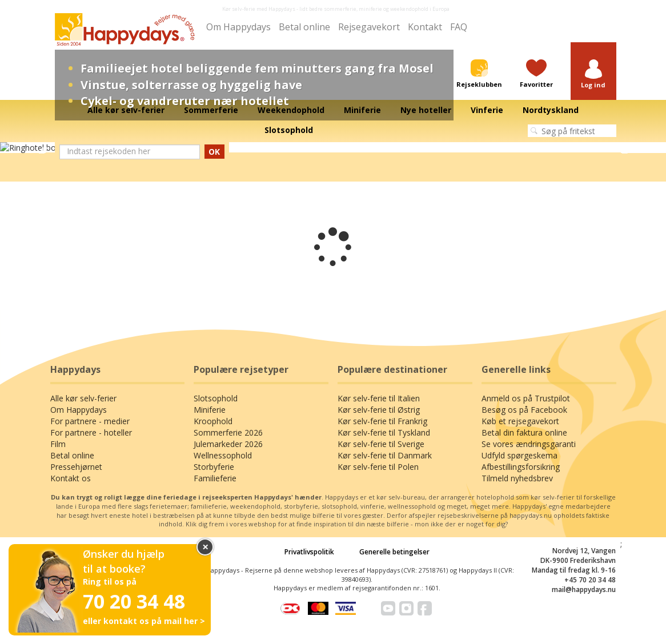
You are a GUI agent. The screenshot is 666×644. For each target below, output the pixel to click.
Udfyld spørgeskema (519, 455)
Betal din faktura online (524, 432)
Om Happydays (238, 27)
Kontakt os (71, 478)
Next (625, 148)
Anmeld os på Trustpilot (526, 398)
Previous (41, 148)
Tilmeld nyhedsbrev (517, 478)
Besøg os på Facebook (524, 410)
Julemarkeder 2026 (228, 444)
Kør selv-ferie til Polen (378, 467)
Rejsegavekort (369, 27)
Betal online (304, 27)
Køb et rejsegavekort (520, 421)
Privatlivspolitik (309, 552)
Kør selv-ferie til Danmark (385, 455)
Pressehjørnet (76, 467)
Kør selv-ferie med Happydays (259, 9)
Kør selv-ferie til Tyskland (384, 432)
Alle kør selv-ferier (83, 398)
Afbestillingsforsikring (521, 467)
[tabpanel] (333, 148)
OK (214, 152)
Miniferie (210, 410)
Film (58, 444)
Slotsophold (216, 398)
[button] (593, 75)
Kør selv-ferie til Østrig (379, 410)
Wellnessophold (223, 455)
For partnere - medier (90, 421)
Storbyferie (214, 467)
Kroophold (213, 421)
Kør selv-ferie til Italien (379, 398)
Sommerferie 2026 (228, 432)
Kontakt (425, 27)
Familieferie (215, 478)
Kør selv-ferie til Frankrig (382, 421)
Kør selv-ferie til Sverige (381, 444)
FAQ (459, 27)
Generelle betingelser (394, 552)
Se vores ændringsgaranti (529, 444)
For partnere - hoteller (91, 432)
